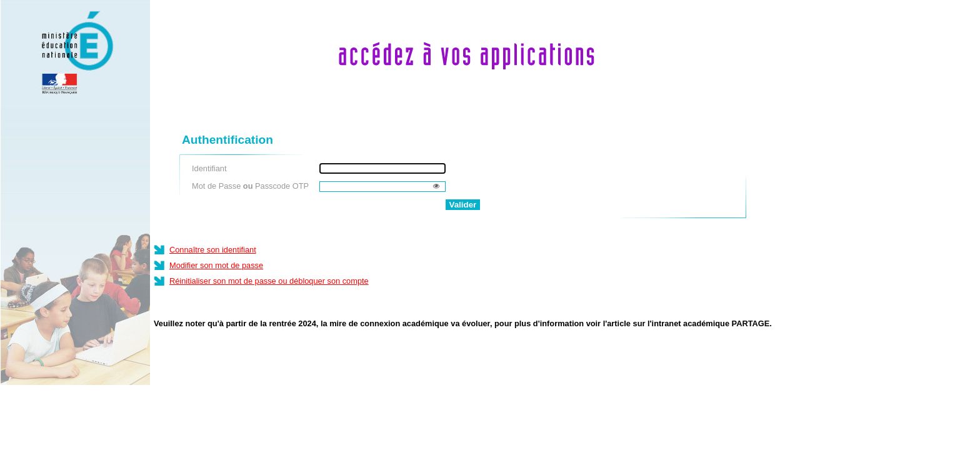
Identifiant (209, 168)
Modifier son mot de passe (216, 265)
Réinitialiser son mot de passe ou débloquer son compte (269, 281)
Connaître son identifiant (213, 250)
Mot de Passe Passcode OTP (250, 186)
